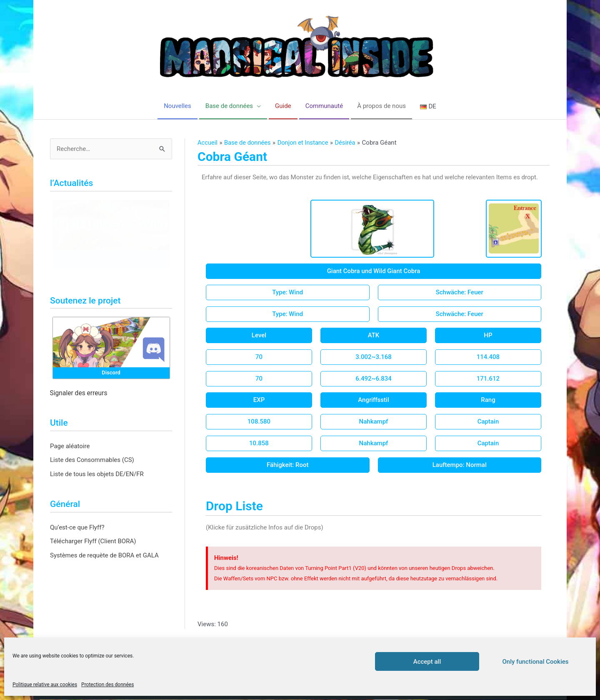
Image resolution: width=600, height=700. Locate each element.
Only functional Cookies (536, 662)
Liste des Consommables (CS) (92, 460)
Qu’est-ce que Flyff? (77, 527)
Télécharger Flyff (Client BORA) (93, 542)
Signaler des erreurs (79, 394)
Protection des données (107, 685)
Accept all (427, 662)
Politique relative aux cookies (45, 685)
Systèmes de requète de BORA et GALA (104, 556)
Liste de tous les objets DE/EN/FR (97, 474)
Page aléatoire (70, 446)
